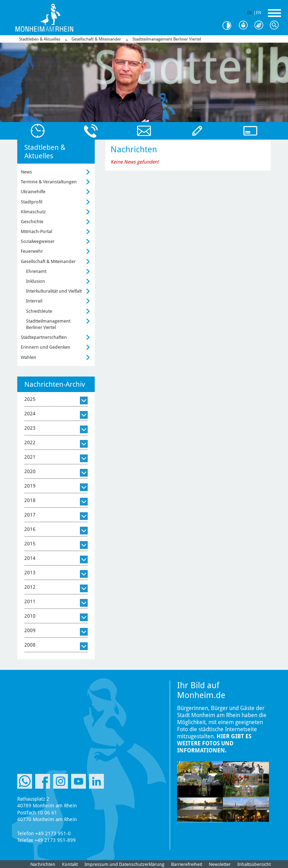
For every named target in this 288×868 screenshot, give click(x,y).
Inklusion (36, 281)
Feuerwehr (32, 251)
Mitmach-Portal (36, 231)
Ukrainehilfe (33, 192)
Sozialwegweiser (38, 241)
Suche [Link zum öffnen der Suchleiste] (276, 25)
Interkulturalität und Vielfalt (54, 291)
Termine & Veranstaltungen (49, 182)
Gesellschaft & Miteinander (96, 39)
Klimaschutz (33, 212)
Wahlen (29, 357)
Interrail (34, 301)
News (26, 172)
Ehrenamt (36, 271)
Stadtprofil (32, 202)
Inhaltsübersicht (254, 864)
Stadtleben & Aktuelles (40, 39)
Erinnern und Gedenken (46, 347)
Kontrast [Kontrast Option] (230, 26)
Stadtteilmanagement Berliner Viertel (167, 39)
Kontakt (70, 864)
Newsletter (220, 864)
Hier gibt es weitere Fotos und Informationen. (214, 743)
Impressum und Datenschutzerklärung (124, 864)
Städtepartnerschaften (44, 337)
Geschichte (32, 222)
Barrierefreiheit (187, 864)
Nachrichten (43, 864)
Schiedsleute (39, 311)
